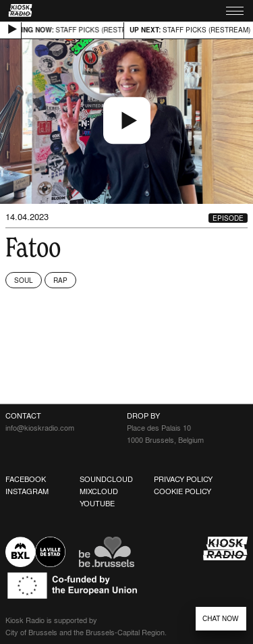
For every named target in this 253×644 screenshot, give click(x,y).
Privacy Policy (183, 479)
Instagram (27, 491)
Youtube (97, 504)
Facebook (26, 479)
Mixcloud (99, 491)
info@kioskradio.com (40, 428)
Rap (60, 280)
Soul (24, 280)
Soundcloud (106, 479)
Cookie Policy (182, 491)
